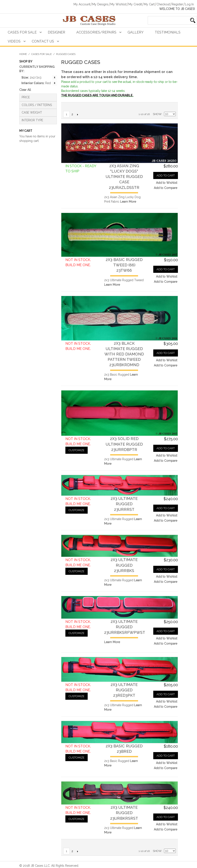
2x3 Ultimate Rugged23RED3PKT (124, 690)
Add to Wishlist (167, 183)
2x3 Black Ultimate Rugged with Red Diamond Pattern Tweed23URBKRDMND (124, 354)
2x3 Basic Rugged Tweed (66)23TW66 (124, 265)
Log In (189, 4)
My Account (82, 4)
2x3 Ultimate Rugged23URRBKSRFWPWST (125, 627)
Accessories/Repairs (96, 32)
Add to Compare (166, 188)
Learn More (128, 202)
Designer (56, 32)
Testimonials (168, 32)
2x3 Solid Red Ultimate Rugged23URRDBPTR (124, 444)
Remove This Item (55, 77)
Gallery (136, 32)
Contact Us (43, 41)
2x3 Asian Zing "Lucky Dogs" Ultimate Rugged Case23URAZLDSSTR (124, 177)
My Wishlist (118, 4)
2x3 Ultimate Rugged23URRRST (124, 504)
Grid (171, 107)
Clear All (25, 90)
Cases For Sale (22, 32)
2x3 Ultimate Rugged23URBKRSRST (124, 813)
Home (23, 54)
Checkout (163, 4)
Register (177, 4)
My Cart (149, 4)
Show (157, 114)
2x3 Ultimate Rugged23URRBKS (124, 565)
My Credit (135, 4)
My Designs (100, 4)
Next (78, 114)
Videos (14, 41)
